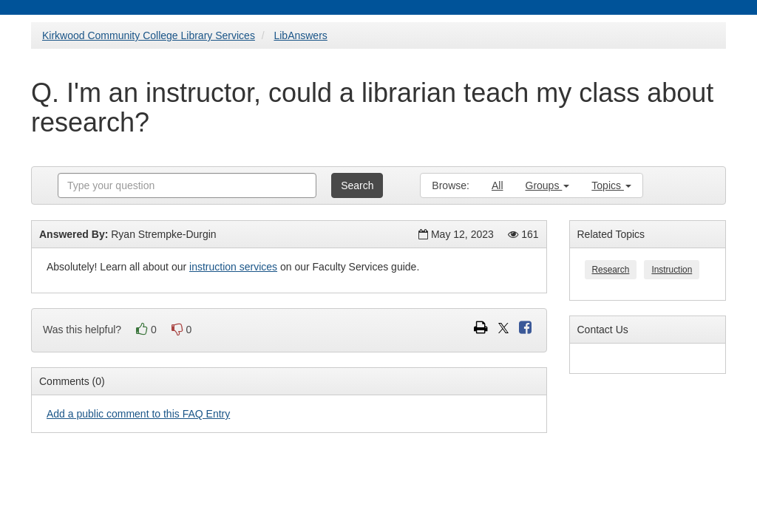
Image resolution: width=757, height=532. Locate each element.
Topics (611, 185)
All (498, 185)
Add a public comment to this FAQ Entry (138, 414)
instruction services (233, 267)
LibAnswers (300, 35)
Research (611, 270)
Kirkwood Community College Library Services (149, 35)
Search (357, 185)
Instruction (672, 270)
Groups (548, 185)
